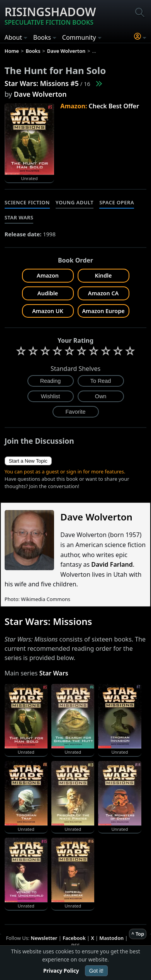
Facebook (74, 938)
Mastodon (111, 938)
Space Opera (117, 202)
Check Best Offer (114, 106)
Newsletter (44, 938)
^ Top (138, 934)
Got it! (96, 971)
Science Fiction (27, 202)
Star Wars (19, 217)
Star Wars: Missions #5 (42, 83)
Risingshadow (50, 15)
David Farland (112, 564)
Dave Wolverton (40, 94)
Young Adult (75, 202)
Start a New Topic (28, 461)
